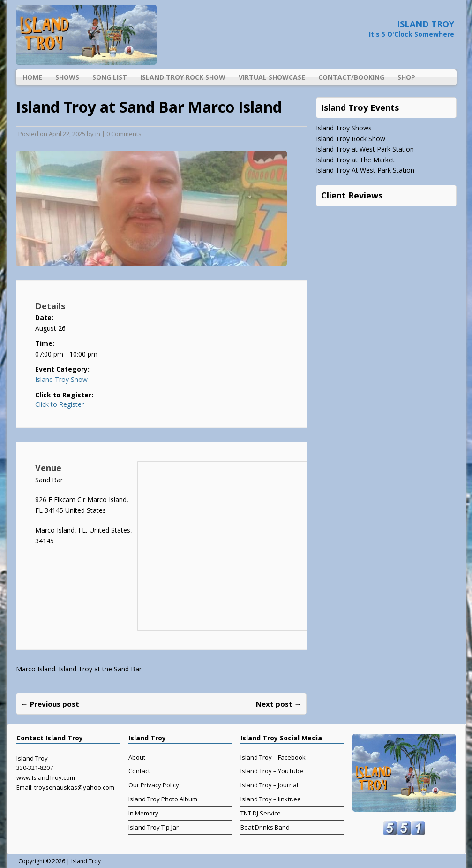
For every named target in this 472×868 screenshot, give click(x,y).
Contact (139, 771)
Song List (110, 77)
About (137, 757)
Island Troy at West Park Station (365, 149)
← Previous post (50, 704)
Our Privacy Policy (154, 785)
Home (32, 77)
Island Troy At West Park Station (365, 170)
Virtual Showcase (272, 77)
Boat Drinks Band (265, 827)
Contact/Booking (351, 77)
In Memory (143, 813)
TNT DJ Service (261, 813)
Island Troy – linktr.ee (271, 799)
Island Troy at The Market (355, 160)
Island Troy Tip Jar (154, 827)
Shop (406, 77)
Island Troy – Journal (269, 785)
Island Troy (86, 861)
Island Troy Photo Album (163, 799)
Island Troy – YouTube (272, 771)
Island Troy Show (61, 379)
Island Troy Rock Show (183, 77)
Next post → (279, 704)
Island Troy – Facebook (273, 757)
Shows (67, 77)
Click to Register (60, 404)
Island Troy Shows (344, 128)
